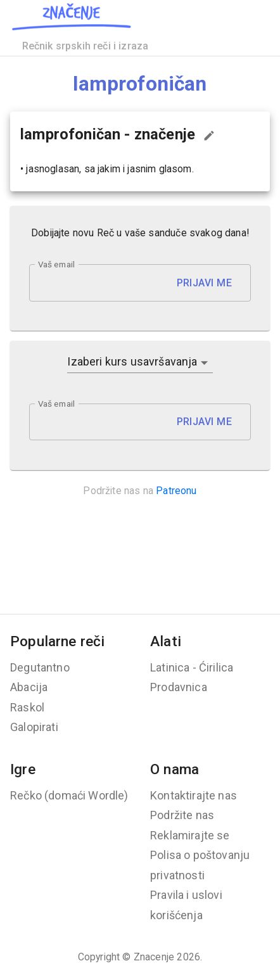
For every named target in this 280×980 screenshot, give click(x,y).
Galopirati (34, 727)
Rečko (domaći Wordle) (69, 795)
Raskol (27, 707)
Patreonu (176, 491)
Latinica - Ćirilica (192, 667)
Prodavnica (179, 687)
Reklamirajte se (190, 835)
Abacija (29, 687)
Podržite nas (182, 815)
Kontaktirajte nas (194, 795)
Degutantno (40, 667)
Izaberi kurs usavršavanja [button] (132, 361)
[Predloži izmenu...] (209, 136)
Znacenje (154, 957)
